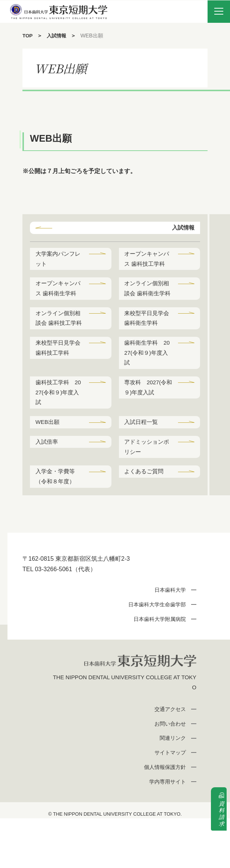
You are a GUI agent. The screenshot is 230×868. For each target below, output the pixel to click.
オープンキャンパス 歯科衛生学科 (58, 308)
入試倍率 (48, 487)
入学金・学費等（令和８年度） (57, 523)
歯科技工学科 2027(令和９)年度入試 (59, 435)
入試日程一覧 (143, 466)
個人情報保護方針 (163, 817)
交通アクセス (168, 759)
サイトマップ (168, 802)
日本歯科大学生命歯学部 (154, 652)
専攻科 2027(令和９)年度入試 (148, 429)
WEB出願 (49, 466)
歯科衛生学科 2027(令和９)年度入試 (148, 392)
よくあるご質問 (146, 518)
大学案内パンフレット (57, 261)
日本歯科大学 (168, 638)
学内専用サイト (165, 831)
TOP (28, 36)
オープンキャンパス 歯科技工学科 (147, 266)
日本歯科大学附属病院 (157, 666)
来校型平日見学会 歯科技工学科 (58, 387)
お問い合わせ (168, 773)
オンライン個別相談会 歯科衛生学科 (147, 308)
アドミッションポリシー (146, 492)
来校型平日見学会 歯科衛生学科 (147, 345)
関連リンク (171, 787)
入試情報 (58, 36)
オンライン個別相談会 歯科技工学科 (58, 350)
